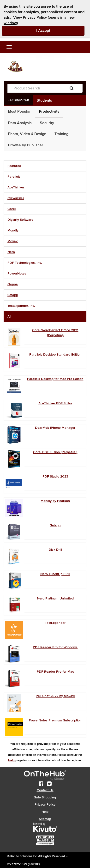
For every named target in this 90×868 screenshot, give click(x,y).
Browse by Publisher (26, 145)
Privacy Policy (45, 805)
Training (61, 134)
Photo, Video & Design (27, 134)
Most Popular (19, 111)
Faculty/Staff (18, 100)
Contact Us (45, 790)
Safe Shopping (45, 797)
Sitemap (45, 819)
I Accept (60, 30)
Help (11, 760)
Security (47, 123)
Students (44, 100)
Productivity (49, 111)
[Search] (72, 88)
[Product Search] (34, 88)
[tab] (45, 166)
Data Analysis (20, 123)
